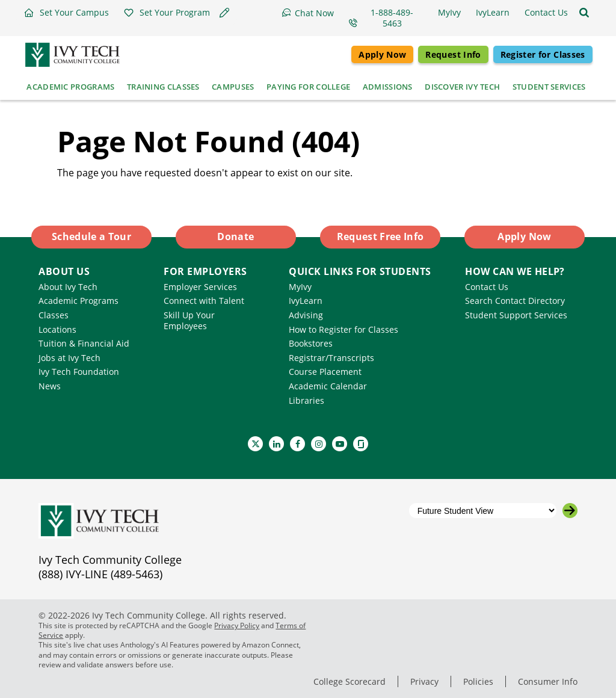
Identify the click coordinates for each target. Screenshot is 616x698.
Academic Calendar (328, 386)
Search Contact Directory (515, 301)
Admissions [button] (388, 87)
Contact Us (487, 287)
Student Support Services (516, 315)
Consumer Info (548, 681)
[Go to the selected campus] (570, 511)
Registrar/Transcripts (331, 358)
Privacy (424, 681)
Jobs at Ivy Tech (69, 358)
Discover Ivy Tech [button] (462, 87)
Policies (478, 681)
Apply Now (382, 54)
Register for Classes (543, 54)
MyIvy (300, 287)
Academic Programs (79, 301)
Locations (57, 329)
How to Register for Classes (343, 329)
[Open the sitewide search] (584, 13)
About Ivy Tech (68, 287)
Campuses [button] (233, 87)
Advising (306, 315)
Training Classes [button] (163, 87)
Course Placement (325, 372)
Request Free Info (380, 236)
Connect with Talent (204, 301)
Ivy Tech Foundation (79, 372)
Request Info (453, 54)
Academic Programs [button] (70, 87)
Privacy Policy (237, 625)
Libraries (306, 400)
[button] (66, 13)
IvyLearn (306, 301)
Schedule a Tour (91, 236)
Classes (54, 315)
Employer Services (200, 287)
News (50, 386)
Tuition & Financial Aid (84, 343)
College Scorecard (350, 681)
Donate (236, 236)
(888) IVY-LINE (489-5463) (100, 574)
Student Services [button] (549, 87)
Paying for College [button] (308, 87)
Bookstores (311, 343)
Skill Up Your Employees (189, 320)
